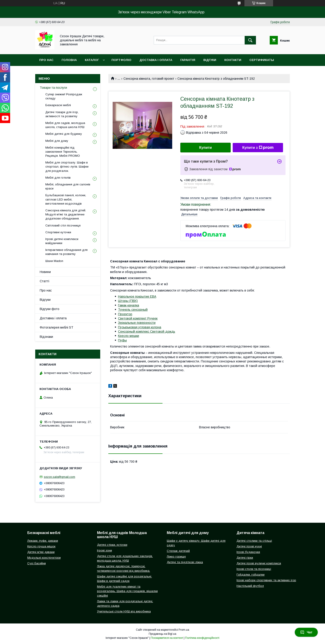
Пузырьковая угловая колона (140, 327)
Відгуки (210, 60)
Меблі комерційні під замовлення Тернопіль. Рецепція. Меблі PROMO (63, 152)
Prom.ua (184, 630)
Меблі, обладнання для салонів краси (68, 186)
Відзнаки (46, 337)
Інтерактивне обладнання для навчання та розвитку (66, 252)
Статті (44, 281)
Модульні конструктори (44, 558)
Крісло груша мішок (41, 546)
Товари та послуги (53, 88)
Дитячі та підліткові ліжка (185, 562)
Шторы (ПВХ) (128, 301)
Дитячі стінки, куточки (112, 545)
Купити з (258, 148)
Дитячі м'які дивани (41, 552)
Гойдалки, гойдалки (251, 575)
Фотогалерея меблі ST (57, 327)
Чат (306, 632)
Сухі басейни (37, 563)
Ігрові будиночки (248, 552)
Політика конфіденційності (202, 638)
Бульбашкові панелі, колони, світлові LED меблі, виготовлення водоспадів (66, 199)
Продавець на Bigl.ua (162, 634)
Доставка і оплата (156, 60)
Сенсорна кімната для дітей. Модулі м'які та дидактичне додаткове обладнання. (66, 214)
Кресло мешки (129, 336)
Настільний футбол (250, 586)
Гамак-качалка (129, 305)
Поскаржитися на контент (167, 638)
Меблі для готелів (58, 178)
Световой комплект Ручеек (138, 318)
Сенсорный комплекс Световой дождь (147, 331)
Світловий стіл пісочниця (63, 225)
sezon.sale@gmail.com (59, 477)
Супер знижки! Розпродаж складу (64, 96)
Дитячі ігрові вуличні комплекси (259, 563)
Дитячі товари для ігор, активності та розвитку (62, 114)
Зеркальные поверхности (137, 323)
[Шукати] (250, 40)
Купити (206, 148)
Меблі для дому (57, 141)
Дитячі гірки (245, 558)
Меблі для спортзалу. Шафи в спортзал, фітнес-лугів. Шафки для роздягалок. (67, 167)
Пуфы (122, 340)
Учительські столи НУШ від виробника (124, 611)
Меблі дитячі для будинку (64, 134)
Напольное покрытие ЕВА (137, 296)
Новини (45, 272)
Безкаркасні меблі (58, 105)
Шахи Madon (54, 261)
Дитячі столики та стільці (254, 541)
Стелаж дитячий (178, 551)
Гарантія (188, 60)
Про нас (46, 60)
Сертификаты (262, 60)
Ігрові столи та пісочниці (254, 569)
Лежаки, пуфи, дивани (43, 541)
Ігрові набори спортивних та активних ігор (266, 580)
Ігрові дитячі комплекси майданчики (62, 241)
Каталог (92, 60)
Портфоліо (121, 60)
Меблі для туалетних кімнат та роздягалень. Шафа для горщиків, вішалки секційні (127, 591)
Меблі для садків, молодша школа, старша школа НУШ (65, 125)
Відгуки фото (50, 309)
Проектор (125, 314)
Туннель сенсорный (133, 310)
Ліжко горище (176, 556)
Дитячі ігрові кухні (249, 546)
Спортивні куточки (58, 232)
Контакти (233, 60)
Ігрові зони (104, 550)
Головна (69, 60)
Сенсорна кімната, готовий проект (149, 79)
